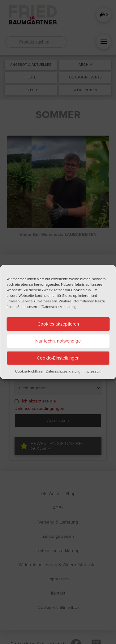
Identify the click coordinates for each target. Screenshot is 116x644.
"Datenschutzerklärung (58, 306)
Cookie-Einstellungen (58, 358)
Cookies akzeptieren (58, 324)
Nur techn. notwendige (58, 341)
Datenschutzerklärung (63, 371)
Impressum (92, 371)
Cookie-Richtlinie (29, 371)
